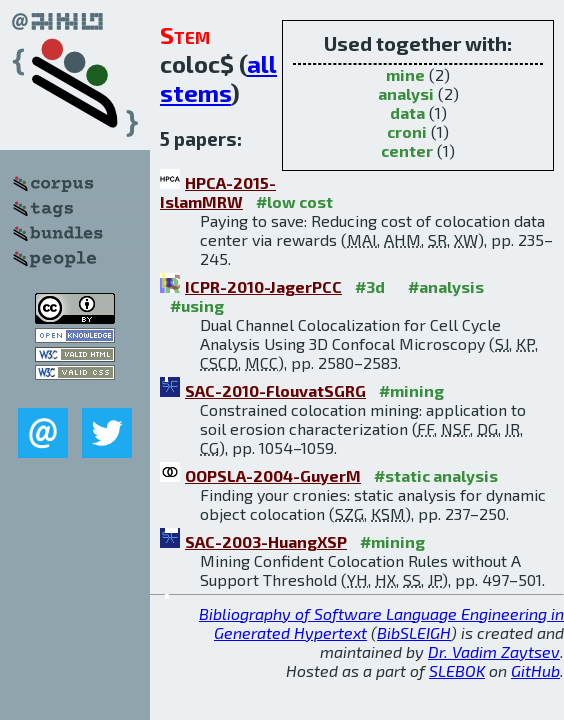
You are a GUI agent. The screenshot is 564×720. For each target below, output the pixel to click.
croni (407, 131)
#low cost (294, 201)
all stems (218, 78)
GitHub (535, 670)
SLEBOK (457, 670)
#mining (411, 390)
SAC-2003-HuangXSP (266, 541)
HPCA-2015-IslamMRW (218, 192)
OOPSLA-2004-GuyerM (273, 475)
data (407, 112)
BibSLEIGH (414, 632)
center (407, 150)
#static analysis (436, 475)
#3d (370, 286)
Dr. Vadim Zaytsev (494, 651)
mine (405, 74)
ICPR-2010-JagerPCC (263, 286)
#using (197, 305)
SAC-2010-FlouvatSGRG (275, 390)
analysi (406, 93)
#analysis (446, 286)
